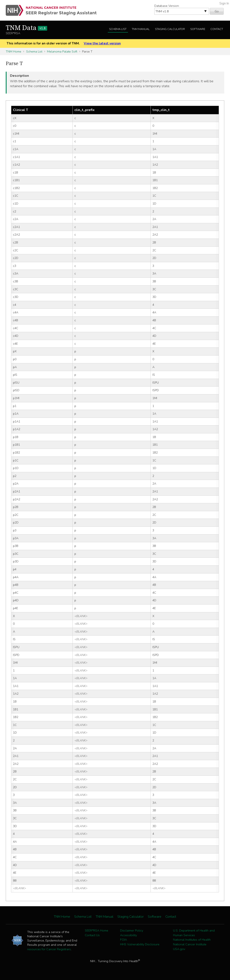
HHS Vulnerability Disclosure (140, 944)
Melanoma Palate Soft (62, 51)
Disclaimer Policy (132, 930)
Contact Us (92, 935)
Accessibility (128, 935)
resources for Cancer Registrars (49, 949)
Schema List (118, 29)
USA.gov (179, 949)
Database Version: (167, 6)
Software (198, 29)
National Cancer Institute (190, 944)
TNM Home (13, 51)
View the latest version (102, 43)
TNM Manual (141, 29)
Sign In (224, 3)
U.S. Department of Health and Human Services (194, 933)
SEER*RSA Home (97, 930)
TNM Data (26, 28)
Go (217, 11)
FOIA (124, 940)
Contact (217, 29)
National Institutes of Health (192, 940)
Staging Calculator (170, 29)
